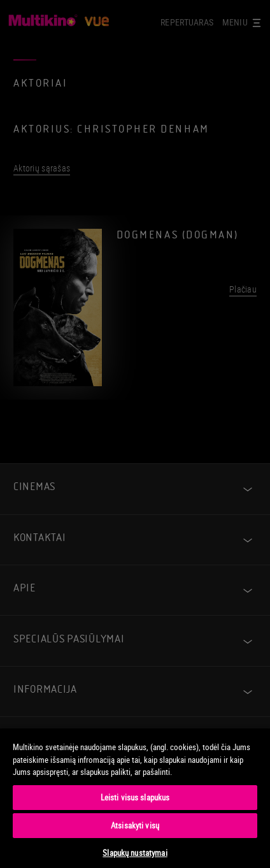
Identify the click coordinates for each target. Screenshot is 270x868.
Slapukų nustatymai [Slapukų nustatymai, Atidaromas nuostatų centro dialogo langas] (135, 853)
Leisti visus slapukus (135, 797)
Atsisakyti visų (135, 825)
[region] (135, 798)
